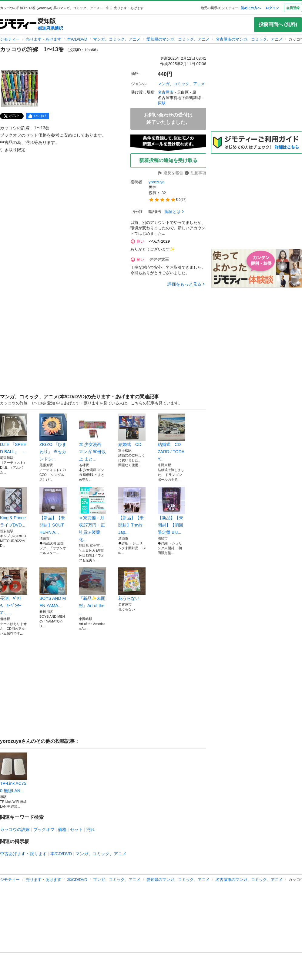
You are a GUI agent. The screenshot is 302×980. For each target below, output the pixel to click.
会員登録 (293, 8)
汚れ (91, 829)
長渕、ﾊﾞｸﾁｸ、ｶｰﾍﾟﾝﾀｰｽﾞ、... (14, 591)
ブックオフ (44, 829)
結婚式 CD (132, 430)
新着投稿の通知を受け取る (168, 160)
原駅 (162, 103)
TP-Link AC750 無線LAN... (14, 773)
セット (76, 829)
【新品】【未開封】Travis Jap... (132, 511)
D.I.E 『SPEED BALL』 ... (14, 434)
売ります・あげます (44, 39)
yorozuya (157, 182)
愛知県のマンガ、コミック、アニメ (178, 39)
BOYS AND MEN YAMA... (53, 588)
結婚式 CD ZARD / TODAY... (171, 437)
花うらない (132, 584)
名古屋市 (166, 92)
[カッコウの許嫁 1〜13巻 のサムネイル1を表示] (19, 88)
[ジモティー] (18, 24)
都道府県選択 (50, 28)
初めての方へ (251, 8)
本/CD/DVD (77, 39)
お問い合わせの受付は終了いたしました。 (168, 119)
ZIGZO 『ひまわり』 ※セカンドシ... (53, 437)
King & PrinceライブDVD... (14, 507)
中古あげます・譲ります (23, 854)
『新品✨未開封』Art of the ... (92, 591)
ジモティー (10, 39)
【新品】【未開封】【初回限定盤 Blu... (171, 511)
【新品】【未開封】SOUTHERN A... (53, 511)
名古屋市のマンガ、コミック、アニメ (249, 39)
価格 (62, 829)
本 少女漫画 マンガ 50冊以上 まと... (92, 437)
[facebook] (38, 116)
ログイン (272, 8)
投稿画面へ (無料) (278, 24)
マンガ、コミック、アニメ (117, 39)
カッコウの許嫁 (15, 829)
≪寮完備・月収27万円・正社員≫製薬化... (92, 514)
